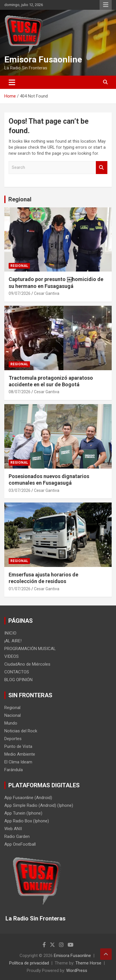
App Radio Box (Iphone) (27, 821)
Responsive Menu (106, 5)
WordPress (77, 971)
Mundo (11, 723)
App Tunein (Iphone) (23, 813)
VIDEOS (12, 656)
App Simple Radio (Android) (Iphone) (39, 805)
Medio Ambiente (20, 754)
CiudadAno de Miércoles (27, 664)
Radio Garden (17, 836)
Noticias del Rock (21, 731)
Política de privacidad (29, 963)
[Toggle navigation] (12, 82)
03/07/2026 (20, 490)
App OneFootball (20, 844)
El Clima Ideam (18, 762)
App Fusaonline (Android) (28, 798)
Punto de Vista (18, 746)
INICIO (10, 633)
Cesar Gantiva (47, 293)
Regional (20, 199)
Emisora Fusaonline (43, 59)
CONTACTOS (17, 672)
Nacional (13, 715)
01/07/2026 (20, 589)
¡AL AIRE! (13, 641)
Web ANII (13, 829)
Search (102, 168)
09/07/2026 (20, 293)
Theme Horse (88, 963)
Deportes (13, 739)
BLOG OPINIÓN (18, 680)
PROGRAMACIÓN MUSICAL (30, 649)
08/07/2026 (20, 392)
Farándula (14, 770)
